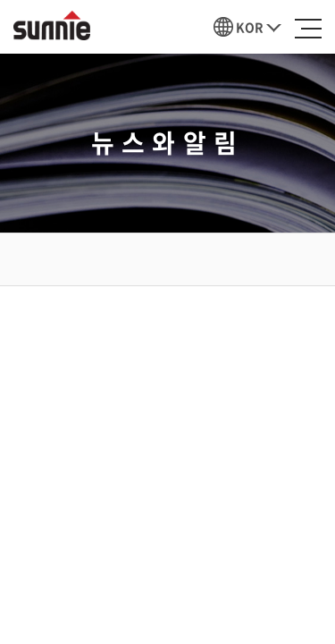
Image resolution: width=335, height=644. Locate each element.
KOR (250, 27)
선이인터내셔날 (52, 26)
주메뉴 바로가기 (0, 0)
